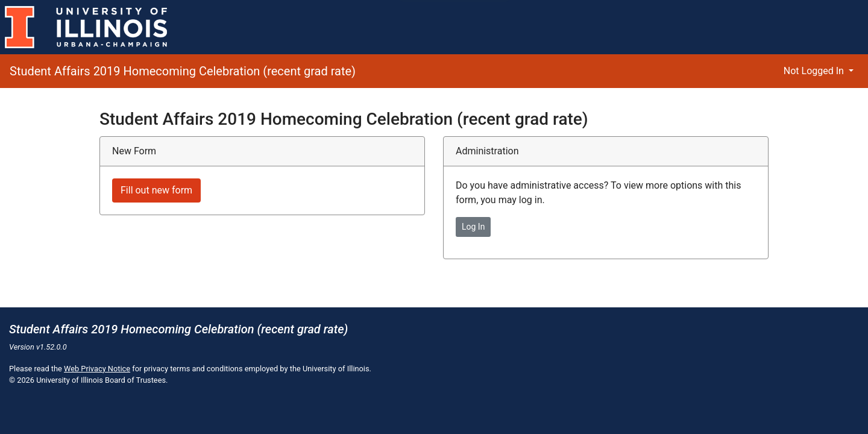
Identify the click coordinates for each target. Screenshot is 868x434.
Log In (473, 227)
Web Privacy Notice (97, 369)
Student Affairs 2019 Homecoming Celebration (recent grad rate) (183, 71)
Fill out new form (156, 190)
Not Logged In (815, 71)
